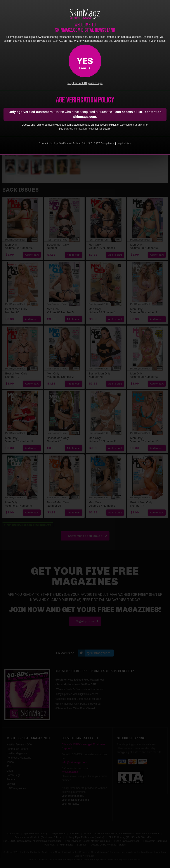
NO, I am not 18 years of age (85, 83)
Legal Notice (124, 144)
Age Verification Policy (81, 129)
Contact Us (45, 144)
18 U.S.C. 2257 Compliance (98, 144)
